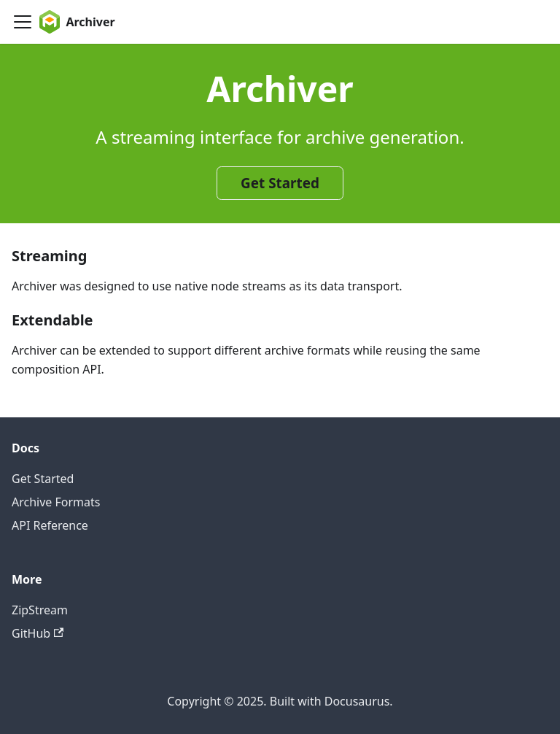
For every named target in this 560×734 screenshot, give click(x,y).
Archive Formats (56, 502)
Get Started (280, 183)
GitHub (38, 633)
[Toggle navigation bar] (23, 22)
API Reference (50, 525)
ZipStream (40, 610)
